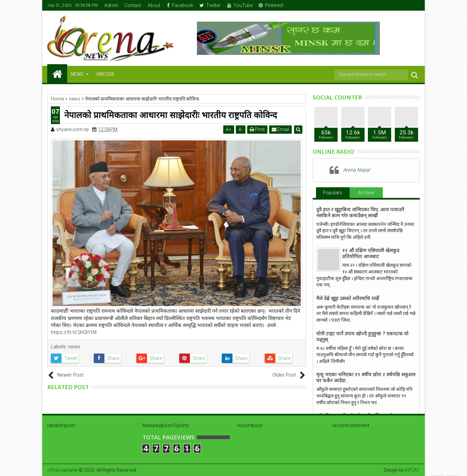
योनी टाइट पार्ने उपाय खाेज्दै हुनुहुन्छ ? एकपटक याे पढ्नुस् (362, 337)
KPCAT (412, 470)
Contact (133, 5)
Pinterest (271, 5)
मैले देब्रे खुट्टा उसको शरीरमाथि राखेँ (348, 298)
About (154, 5)
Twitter (210, 5)
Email (280, 129)
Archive (366, 193)
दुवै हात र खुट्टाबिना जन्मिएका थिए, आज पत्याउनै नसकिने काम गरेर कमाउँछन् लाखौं (360, 213)
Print (257, 129)
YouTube (240, 5)
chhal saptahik (63, 470)
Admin (111, 5)
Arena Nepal (356, 170)
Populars (333, 193)
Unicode (105, 74)
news (74, 347)
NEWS (77, 74)
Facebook (180, 5)
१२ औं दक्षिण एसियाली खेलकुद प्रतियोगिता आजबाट (371, 253)
